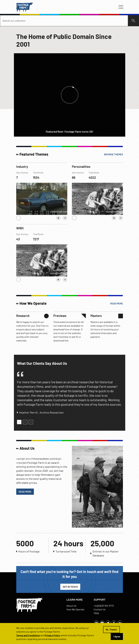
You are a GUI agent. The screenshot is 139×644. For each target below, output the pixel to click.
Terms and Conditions (28, 635)
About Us (71, 606)
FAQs (96, 613)
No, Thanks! (111, 630)
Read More (117, 303)
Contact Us (100, 609)
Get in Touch (70, 587)
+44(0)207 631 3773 (104, 606)
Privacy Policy (53, 635)
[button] (19, 422)
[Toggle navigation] (121, 7)
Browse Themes (113, 154)
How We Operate (75, 609)
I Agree (117, 637)
